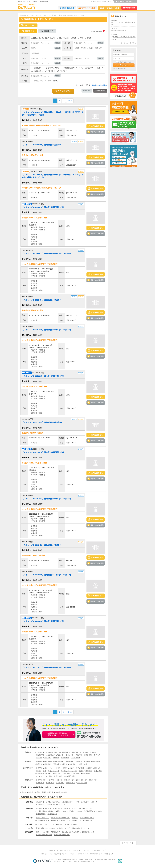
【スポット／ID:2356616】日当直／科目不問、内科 (43, 452)
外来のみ (79, 811)
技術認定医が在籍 (88, 832)
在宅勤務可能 (89, 811)
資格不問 (48, 809)
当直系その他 (82, 783)
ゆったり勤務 (69, 811)
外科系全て (29, 762)
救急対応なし (38, 71)
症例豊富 (75, 818)
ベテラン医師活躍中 (86, 68)
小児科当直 (60, 783)
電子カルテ (40, 824)
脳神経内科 (70, 755)
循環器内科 (74, 752)
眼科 (44, 771)
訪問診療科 (88, 755)
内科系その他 (76, 758)
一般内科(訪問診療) (51, 752)
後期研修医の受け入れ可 (80, 828)
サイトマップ (107, 2)
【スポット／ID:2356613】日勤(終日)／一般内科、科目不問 (46, 254)
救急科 (48, 774)
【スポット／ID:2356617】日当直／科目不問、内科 (43, 376)
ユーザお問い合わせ (107, 854)
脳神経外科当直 (81, 780)
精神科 (58, 768)
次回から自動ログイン (125, 62)
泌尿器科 (89, 768)
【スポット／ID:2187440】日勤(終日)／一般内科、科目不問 (46, 330)
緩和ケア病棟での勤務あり (60, 818)
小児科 (65, 768)
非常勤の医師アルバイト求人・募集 (28, 15)
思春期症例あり (87, 820)
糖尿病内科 (40, 755)
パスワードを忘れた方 (121, 69)
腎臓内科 (61, 755)
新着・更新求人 (53, 81)
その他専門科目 (69, 776)
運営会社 (44, 854)
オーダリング (51, 824)
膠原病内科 (65, 758)
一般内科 (39, 752)
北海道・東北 (62, 15)
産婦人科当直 (70, 783)
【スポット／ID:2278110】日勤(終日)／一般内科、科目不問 (46, 575)
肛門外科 (56, 764)
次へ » (70, 101)
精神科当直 (50, 783)
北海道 (24, 792)
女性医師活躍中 (69, 68)
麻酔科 (81, 771)
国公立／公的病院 (42, 832)
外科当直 (59, 780)
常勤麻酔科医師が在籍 (44, 835)
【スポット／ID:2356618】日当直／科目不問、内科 (43, 207)
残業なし (52, 811)
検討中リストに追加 (96, 132)
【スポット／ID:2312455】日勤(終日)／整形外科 (42, 422)
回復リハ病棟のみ (42, 818)
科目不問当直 (41, 780)
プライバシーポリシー (69, 854)
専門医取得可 (55, 832)
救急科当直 (40, 783)
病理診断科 (98, 771)
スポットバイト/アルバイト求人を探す (48, 15)
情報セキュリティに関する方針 (88, 854)
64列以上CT (62, 824)
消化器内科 (84, 752)
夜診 (74, 38)
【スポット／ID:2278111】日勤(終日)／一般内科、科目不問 (46, 667)
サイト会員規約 (54, 854)
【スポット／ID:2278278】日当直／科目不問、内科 (43, 621)
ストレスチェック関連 (44, 776)
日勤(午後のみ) (64, 38)
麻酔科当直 (93, 780)
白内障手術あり (42, 820)
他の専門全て (28, 768)
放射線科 (89, 771)
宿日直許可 (38, 68)
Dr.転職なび (67, 8)
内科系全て (29, 752)
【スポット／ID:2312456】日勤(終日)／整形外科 (42, 545)
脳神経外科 (96, 762)
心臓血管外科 (59, 762)
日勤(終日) (37, 38)
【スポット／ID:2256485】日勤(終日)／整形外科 (42, 145)
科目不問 (39, 768)
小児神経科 (76, 774)
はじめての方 (97, 2)
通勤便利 (39, 809)
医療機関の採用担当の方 (125, 2)
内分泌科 (93, 752)
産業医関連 (86, 774)
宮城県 (44, 792)
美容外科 (48, 764)
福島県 (64, 792)
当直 (81, 38)
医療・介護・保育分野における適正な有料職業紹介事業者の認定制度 (120, 861)
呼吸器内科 (64, 752)
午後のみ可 (63, 71)
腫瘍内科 (56, 758)
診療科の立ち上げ (63, 828)
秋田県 (51, 792)
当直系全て (29, 780)
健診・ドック (49, 768)
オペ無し (99, 811)
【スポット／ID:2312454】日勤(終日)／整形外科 (42, 300)
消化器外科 (70, 762)
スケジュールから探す (28, 25)
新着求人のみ (38, 81)
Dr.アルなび (87, 8)
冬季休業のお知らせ (120, 31)
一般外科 (39, 762)
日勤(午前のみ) (50, 38)
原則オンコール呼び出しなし (82, 809)
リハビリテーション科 (69, 771)
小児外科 (64, 764)
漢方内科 (39, 758)
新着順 (95, 85)
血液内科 (48, 758)
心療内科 (79, 755)
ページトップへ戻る (128, 843)
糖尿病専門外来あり (87, 818)
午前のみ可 (51, 71)
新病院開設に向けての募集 (45, 828)
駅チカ (60, 811)
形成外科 (39, 764)
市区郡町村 (24, 53)
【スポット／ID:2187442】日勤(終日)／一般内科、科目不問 (46, 499)
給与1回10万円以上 (53, 68)
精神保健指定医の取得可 (71, 832)
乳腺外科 (79, 762)
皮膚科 (72, 768)
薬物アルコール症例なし (71, 820)
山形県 (58, 792)
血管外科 (73, 764)
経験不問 (100, 68)
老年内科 (97, 755)
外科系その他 (82, 764)
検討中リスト (129, 8)
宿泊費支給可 (52, 814)
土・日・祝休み (42, 811)
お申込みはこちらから (59, 735)
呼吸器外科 (48, 762)
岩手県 (37, 792)
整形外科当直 (69, 780)
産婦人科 (97, 768)
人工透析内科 (51, 755)
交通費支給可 (41, 814)
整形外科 (87, 762)
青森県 (31, 792)
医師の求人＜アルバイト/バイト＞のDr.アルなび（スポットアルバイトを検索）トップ (78, 850)
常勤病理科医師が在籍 (62, 835)
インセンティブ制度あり (61, 809)
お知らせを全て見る (129, 43)
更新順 (100, 85)
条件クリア (87, 91)
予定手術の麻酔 (55, 820)
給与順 (105, 85)
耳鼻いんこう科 (53, 771)
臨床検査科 (58, 776)
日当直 (89, 38)
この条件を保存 (100, 91)
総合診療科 (40, 774)
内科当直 (51, 780)
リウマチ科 (67, 774)
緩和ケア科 (57, 774)
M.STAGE (43, 861)
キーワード (67, 48)
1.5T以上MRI (73, 824)
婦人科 (38, 771)
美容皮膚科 (80, 768)
